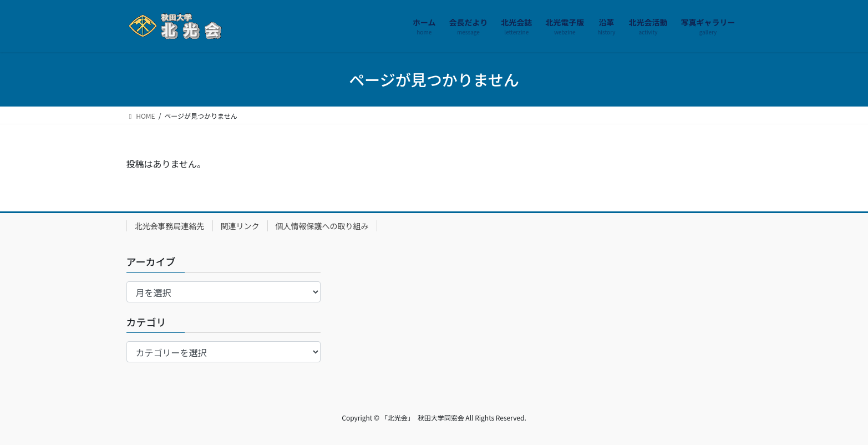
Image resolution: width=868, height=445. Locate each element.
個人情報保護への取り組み (322, 226)
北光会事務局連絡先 (170, 226)
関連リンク (240, 226)
